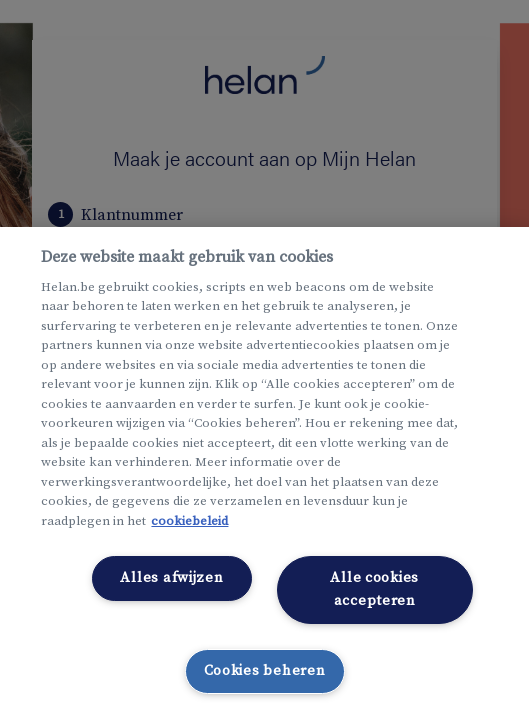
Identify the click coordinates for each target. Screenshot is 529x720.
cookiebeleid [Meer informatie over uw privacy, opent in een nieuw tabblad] (189, 521)
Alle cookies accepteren (374, 589)
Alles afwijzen (171, 578)
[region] (264, 473)
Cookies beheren (265, 671)
